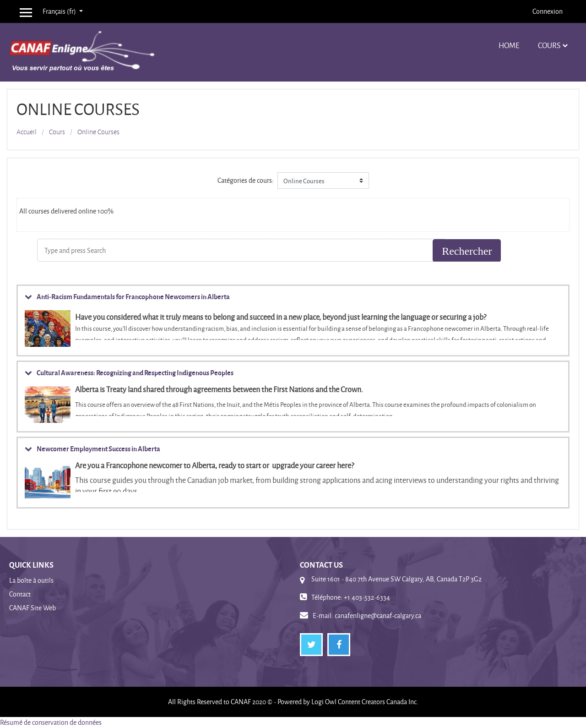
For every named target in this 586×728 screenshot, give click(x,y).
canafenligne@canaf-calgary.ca (378, 616)
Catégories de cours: (246, 180)
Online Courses (98, 132)
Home (509, 45)
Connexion (548, 11)
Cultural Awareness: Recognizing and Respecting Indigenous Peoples (135, 372)
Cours (549, 45)
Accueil (27, 132)
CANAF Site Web (33, 608)
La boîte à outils (31, 580)
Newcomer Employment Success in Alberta (98, 449)
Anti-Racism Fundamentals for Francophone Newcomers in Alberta (133, 296)
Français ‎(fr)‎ (60, 11)
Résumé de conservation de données (51, 722)
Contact (20, 594)
